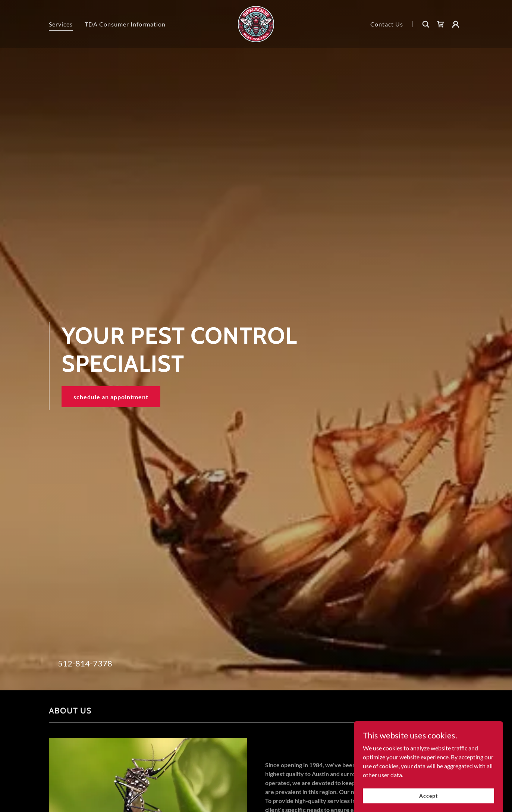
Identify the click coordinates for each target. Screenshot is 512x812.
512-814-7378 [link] (85, 663)
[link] (256, 23)
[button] (456, 24)
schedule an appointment (111, 397)
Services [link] (61, 24)
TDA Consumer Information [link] (125, 24)
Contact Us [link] (387, 24)
